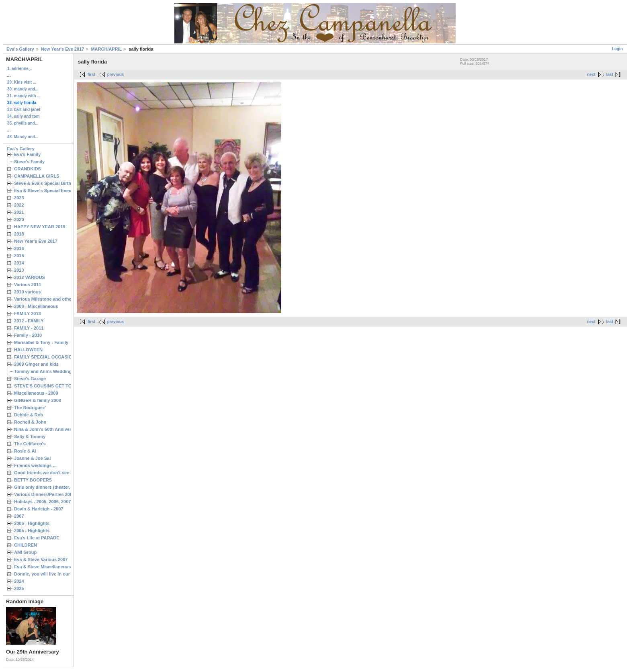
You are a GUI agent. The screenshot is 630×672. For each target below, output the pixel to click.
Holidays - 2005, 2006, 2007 (42, 502)
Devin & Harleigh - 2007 (39, 509)
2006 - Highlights (32, 523)
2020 (19, 219)
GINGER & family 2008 (38, 400)
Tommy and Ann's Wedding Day (47, 371)
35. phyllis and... (23, 123)
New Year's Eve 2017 (63, 49)
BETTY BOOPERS (33, 480)
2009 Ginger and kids (36, 364)
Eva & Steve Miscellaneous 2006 (48, 567)
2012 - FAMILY (29, 321)
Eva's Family (27, 154)
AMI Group (25, 552)
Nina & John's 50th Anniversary (47, 429)
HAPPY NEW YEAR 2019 (40, 227)
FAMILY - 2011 (29, 328)
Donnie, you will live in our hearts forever (57, 574)
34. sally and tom (24, 116)
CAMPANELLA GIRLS (37, 176)
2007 (19, 516)
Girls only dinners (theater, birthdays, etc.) (58, 487)
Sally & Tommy (30, 436)
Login (617, 49)
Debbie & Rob (29, 415)
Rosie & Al (25, 451)
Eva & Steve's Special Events (45, 191)
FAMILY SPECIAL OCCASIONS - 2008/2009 (58, 357)
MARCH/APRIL (106, 49)
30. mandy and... (23, 89)
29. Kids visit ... (22, 82)
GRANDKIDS (28, 169)
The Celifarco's (30, 444)
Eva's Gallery (20, 49)
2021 (19, 212)
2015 (19, 256)
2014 (19, 263)
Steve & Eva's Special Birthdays (48, 183)
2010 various (28, 292)
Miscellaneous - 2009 (36, 393)
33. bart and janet (24, 110)
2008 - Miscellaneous (36, 306)
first (91, 75)
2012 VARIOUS (30, 277)
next (591, 75)
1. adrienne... (19, 69)
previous (116, 75)
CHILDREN (26, 545)
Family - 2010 (28, 335)
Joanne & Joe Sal (32, 458)
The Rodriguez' (30, 408)
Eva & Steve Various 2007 (41, 559)
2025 (19, 588)
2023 (19, 198)
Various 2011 (28, 285)
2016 (19, 248)
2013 (19, 270)
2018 (19, 234)
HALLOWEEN (28, 350)
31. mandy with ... (24, 96)
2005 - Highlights (32, 531)
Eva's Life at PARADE (37, 538)
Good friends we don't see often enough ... (59, 473)
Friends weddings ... (35, 465)
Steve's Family (29, 162)
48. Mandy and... (23, 137)
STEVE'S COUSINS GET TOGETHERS (53, 386)
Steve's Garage (30, 379)
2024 (19, 581)
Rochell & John (30, 422)
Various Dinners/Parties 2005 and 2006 (54, 494)
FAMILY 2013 (28, 313)
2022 (19, 205)
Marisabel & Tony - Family (41, 342)
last (610, 75)
